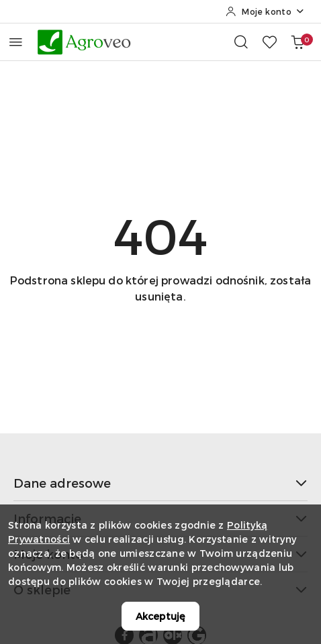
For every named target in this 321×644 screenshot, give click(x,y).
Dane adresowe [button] (160, 483)
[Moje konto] (265, 11)
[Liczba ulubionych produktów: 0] (269, 42)
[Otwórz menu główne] (16, 42)
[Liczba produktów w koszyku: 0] (297, 42)
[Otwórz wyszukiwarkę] (241, 42)
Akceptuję (160, 616)
